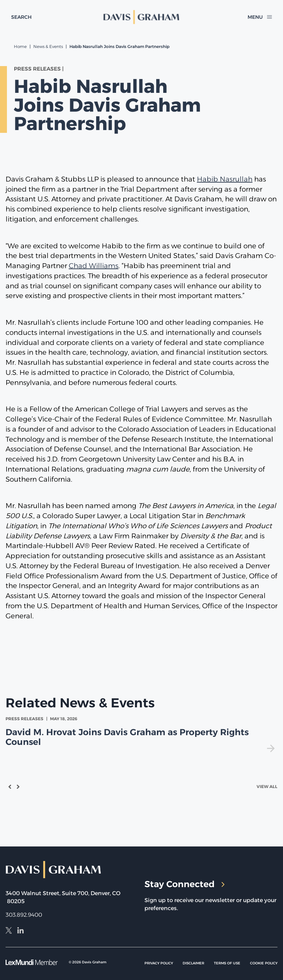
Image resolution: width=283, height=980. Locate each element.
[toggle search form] (21, 17)
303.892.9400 (24, 915)
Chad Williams (94, 266)
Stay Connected (185, 884)
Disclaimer (193, 963)
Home (20, 46)
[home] (141, 17)
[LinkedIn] (20, 931)
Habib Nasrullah (225, 179)
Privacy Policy (159, 963)
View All (267, 786)
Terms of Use (227, 963)
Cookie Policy (264, 963)
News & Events (48, 46)
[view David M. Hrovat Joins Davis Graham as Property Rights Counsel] (141, 734)
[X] (9, 931)
